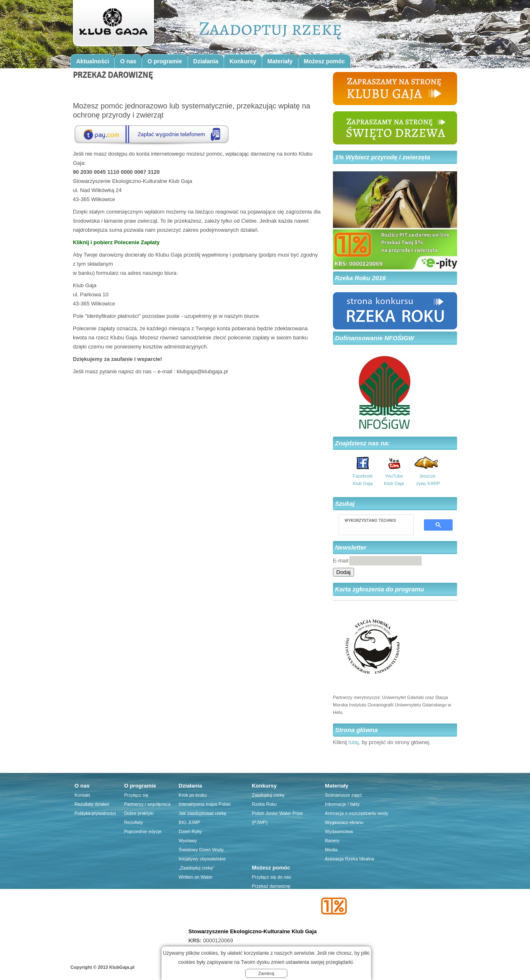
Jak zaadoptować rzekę (203, 813)
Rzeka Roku (264, 804)
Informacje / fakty (342, 804)
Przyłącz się (136, 795)
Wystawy (188, 841)
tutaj (354, 742)
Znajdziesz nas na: (363, 443)
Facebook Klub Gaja (363, 480)
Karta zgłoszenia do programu (379, 589)
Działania (206, 61)
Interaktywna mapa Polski (205, 804)
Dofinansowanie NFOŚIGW (375, 338)
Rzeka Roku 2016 (360, 278)
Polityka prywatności (95, 813)
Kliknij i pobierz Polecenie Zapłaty (116, 242)
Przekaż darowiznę (271, 886)
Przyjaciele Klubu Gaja (275, 922)
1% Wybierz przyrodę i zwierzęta (383, 157)
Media (331, 850)
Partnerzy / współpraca (147, 804)
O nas (128, 61)
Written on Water (196, 877)
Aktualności (93, 61)
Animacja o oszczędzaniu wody (357, 813)
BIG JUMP (190, 822)
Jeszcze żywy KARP (427, 480)
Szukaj (345, 503)
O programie (165, 61)
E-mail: (341, 561)
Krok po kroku (193, 795)
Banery (332, 841)
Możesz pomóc (325, 61)
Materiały (280, 61)
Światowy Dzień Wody (201, 850)
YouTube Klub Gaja (394, 480)
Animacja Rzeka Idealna (350, 859)
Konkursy (243, 61)
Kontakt (82, 795)
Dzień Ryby (190, 831)
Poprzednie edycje (143, 831)
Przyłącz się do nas (271, 877)
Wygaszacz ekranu (344, 822)
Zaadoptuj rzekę (268, 795)
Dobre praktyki (139, 813)
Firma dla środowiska (273, 913)
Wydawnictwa (339, 831)
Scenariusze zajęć (343, 795)
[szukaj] (370, 520)
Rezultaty (134, 822)
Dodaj (343, 572)
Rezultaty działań (92, 804)
